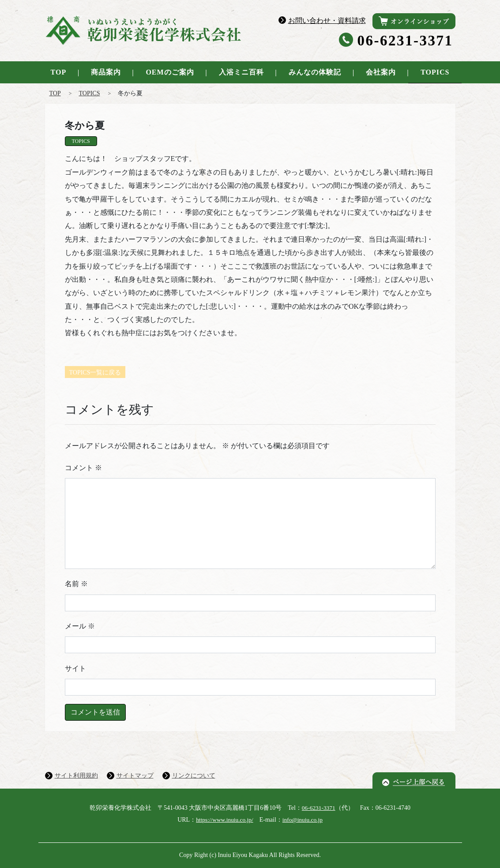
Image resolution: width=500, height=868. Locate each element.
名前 (76, 584)
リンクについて (194, 776)
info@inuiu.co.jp (304, 820)
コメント (83, 468)
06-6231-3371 (405, 41)
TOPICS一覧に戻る (95, 372)
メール (80, 626)
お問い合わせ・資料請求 (327, 21)
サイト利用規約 (76, 776)
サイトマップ (135, 776)
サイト (75, 668)
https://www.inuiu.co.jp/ (224, 820)
